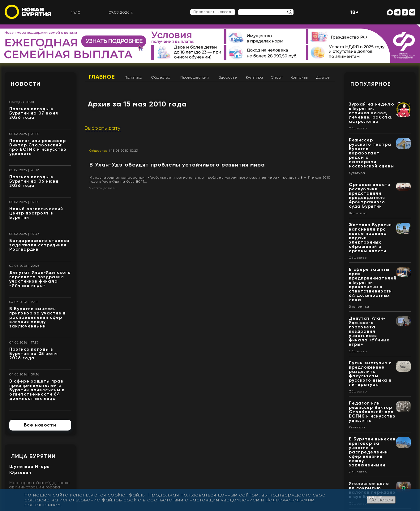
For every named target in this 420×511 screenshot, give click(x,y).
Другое (323, 77)
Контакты (299, 77)
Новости (26, 84)
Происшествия (195, 77)
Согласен (381, 500)
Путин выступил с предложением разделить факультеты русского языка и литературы (370, 374)
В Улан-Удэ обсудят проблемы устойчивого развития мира (177, 165)
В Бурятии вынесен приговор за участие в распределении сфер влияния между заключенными (38, 317)
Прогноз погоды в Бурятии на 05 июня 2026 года (34, 354)
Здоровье (228, 77)
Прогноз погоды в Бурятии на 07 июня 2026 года (34, 113)
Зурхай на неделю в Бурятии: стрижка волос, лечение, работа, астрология (372, 113)
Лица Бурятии (33, 456)
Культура (255, 77)
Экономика (359, 307)
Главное (102, 77)
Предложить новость (213, 12)
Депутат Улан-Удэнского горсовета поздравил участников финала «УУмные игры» (40, 279)
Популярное (371, 84)
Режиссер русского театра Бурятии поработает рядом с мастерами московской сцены (371, 153)
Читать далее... (104, 188)
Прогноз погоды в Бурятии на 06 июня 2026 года (34, 181)
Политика (134, 77)
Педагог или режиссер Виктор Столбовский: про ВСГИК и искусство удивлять (38, 147)
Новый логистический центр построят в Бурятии (36, 213)
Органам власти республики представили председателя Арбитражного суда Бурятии (370, 195)
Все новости (40, 425)
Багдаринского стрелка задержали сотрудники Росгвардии (39, 245)
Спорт (277, 77)
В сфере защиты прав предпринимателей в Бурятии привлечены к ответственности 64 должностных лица (37, 390)
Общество (161, 77)
